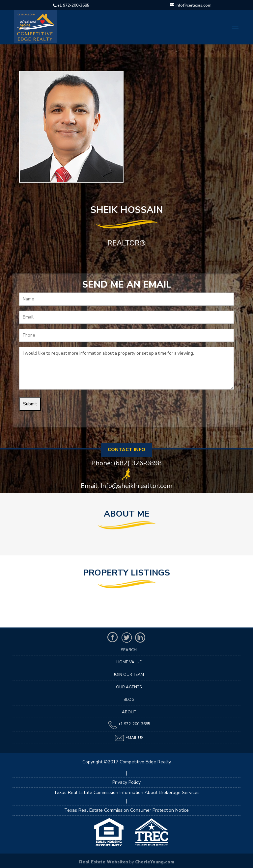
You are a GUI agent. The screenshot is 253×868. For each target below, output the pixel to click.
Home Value (129, 662)
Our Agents (129, 687)
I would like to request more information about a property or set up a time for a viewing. (126, 368)
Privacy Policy (126, 782)
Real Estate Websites (104, 862)
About (129, 712)
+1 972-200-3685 (73, 5)
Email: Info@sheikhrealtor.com (127, 486)
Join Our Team (129, 675)
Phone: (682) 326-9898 (126, 463)
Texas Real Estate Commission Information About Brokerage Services (127, 792)
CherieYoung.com (155, 862)
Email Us (129, 738)
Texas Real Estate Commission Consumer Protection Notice (126, 810)
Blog (129, 700)
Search (129, 650)
